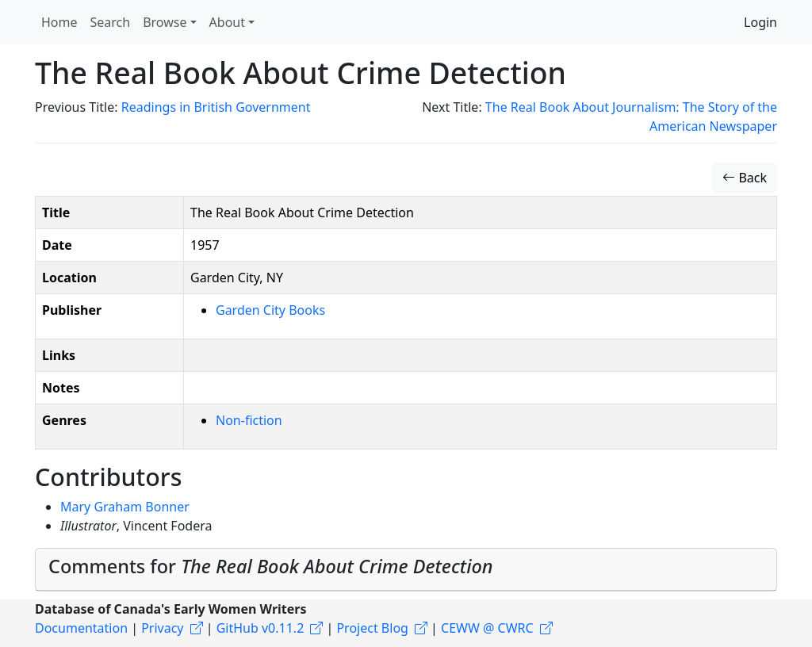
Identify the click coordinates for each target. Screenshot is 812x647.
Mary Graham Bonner (125, 507)
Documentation (81, 628)
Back (745, 178)
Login (760, 22)
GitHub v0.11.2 (260, 628)
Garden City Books (270, 310)
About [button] (227, 22)
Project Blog (372, 628)
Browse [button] (165, 22)
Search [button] (111, 22)
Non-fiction (249, 420)
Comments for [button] (271, 566)
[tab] (406, 570)
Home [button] (59, 22)
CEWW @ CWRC (487, 628)
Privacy (162, 628)
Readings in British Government (216, 107)
